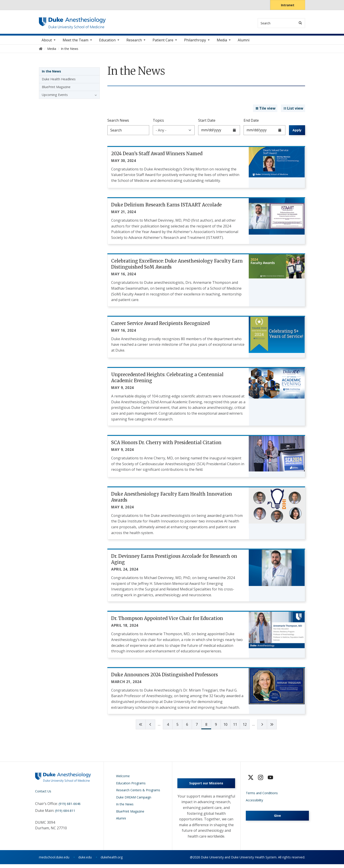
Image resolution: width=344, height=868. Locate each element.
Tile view (265, 111)
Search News (118, 123)
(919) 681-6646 (70, 806)
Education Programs (131, 786)
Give (277, 818)
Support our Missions (206, 787)
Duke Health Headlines (59, 82)
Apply (297, 133)
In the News (51, 74)
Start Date (207, 123)
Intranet (288, 5)
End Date (251, 123)
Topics (158, 123)
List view (293, 111)
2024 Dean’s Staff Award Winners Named (157, 156)
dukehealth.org (112, 861)
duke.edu (85, 861)
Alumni (244, 42)
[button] (95, 97)
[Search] (300, 23)
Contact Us (43, 794)
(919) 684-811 (65, 813)
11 (235, 727)
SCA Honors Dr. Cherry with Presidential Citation (166, 445)
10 (225, 727)
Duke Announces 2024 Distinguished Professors (165, 677)
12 (245, 727)
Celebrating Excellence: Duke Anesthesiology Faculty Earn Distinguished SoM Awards (177, 267)
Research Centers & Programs (138, 793)
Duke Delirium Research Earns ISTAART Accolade (166, 207)
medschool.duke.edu (54, 861)
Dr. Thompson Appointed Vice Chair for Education (167, 621)
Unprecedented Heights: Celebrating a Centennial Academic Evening (167, 380)
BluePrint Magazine (56, 89)
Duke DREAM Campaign (134, 800)
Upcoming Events (55, 97)
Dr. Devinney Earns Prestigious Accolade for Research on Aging (174, 562)
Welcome (123, 779)
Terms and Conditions (262, 796)
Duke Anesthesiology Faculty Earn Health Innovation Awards (172, 499)
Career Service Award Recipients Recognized (160, 326)
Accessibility (254, 803)
